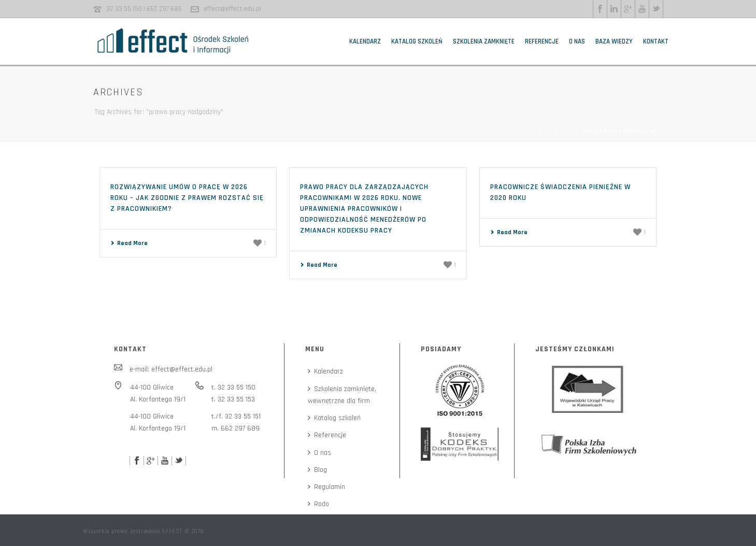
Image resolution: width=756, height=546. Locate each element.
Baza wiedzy (614, 41)
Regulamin (326, 487)
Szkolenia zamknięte (484, 41)
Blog (317, 470)
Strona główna (553, 131)
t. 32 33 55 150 (233, 387)
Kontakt (656, 41)
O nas (577, 41)
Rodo (318, 504)
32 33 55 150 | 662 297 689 (144, 9)
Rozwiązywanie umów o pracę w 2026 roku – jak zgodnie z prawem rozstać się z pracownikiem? (187, 198)
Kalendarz (365, 41)
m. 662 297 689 (236, 428)
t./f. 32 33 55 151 (236, 416)
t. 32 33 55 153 (233, 399)
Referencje (542, 41)
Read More (129, 243)
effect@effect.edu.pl (232, 9)
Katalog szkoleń (417, 41)
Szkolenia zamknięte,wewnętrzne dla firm (342, 395)
